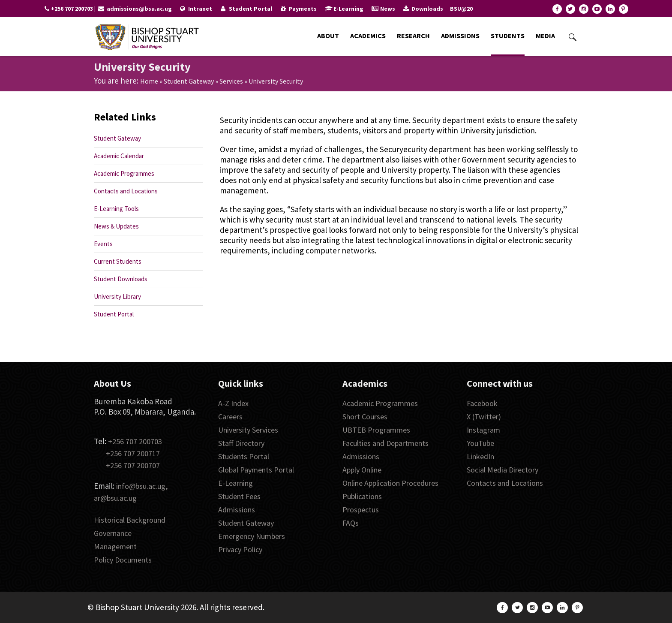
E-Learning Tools (116, 209)
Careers (230, 417)
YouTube (480, 443)
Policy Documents (123, 560)
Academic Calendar (119, 156)
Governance (113, 533)
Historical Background (130, 520)
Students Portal (244, 456)
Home (149, 81)
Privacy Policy (240, 549)
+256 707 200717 (133, 453)
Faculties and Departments (385, 443)
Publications (362, 496)
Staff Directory (241, 443)
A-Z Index (233, 403)
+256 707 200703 (135, 441)
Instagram (483, 430)
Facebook (482, 403)
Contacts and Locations (126, 191)
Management (115, 546)
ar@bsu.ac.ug (115, 498)
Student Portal (114, 314)
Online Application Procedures (390, 483)
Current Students (118, 261)
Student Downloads (121, 279)
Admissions (237, 510)
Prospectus (361, 510)
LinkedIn (480, 456)
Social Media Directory (502, 470)
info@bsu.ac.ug (141, 486)
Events (103, 244)
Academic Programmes (124, 173)
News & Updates (116, 226)
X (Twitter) (484, 417)
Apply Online (362, 470)
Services (231, 81)
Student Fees (239, 496)
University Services (248, 430)
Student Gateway (189, 81)
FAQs (351, 523)
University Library (117, 296)
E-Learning (235, 483)
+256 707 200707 (133, 465)
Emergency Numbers (252, 536)
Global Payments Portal (256, 470)
